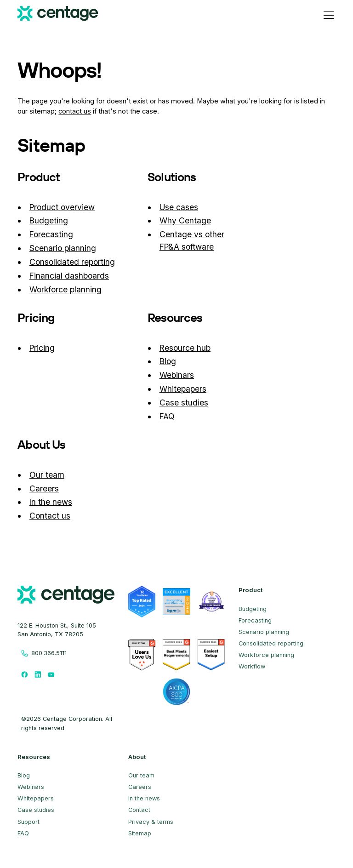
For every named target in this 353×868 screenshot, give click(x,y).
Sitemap (140, 833)
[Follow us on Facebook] (24, 674)
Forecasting (51, 234)
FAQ (167, 416)
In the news (51, 502)
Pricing (42, 348)
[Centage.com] (58, 15)
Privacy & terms (151, 822)
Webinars (177, 375)
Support (28, 822)
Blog (168, 361)
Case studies (184, 403)
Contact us (50, 516)
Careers (44, 488)
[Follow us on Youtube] (51, 674)
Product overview (62, 207)
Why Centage (185, 220)
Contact (139, 810)
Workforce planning (65, 289)
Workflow (252, 666)
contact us (75, 111)
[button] (327, 15)
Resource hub (185, 348)
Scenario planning (63, 248)
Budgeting (49, 220)
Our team (47, 475)
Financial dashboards (69, 276)
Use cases (179, 207)
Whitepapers (183, 389)
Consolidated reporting (72, 262)
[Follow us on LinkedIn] (38, 674)
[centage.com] (66, 596)
